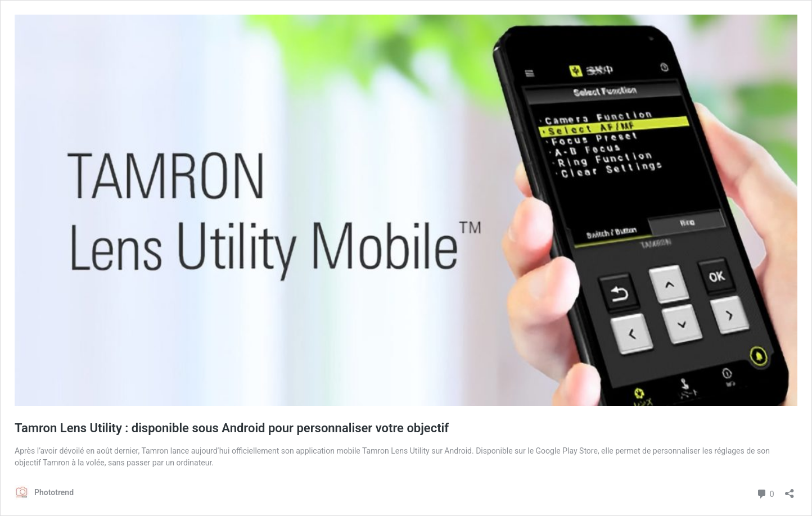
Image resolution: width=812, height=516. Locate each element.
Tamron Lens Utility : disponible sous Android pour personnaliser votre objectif (232, 428)
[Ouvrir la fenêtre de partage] (790, 490)
